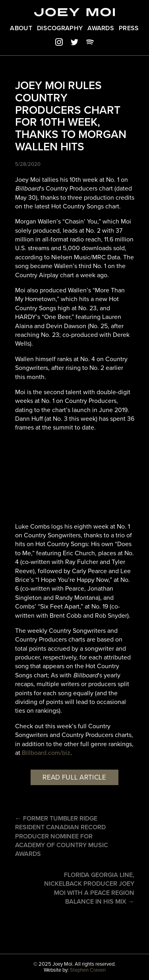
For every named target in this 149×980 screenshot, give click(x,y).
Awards (101, 28)
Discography (60, 28)
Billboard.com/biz (46, 753)
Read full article (74, 777)
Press (129, 28)
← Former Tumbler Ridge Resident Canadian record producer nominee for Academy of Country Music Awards (62, 836)
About (21, 28)
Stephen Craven (88, 970)
